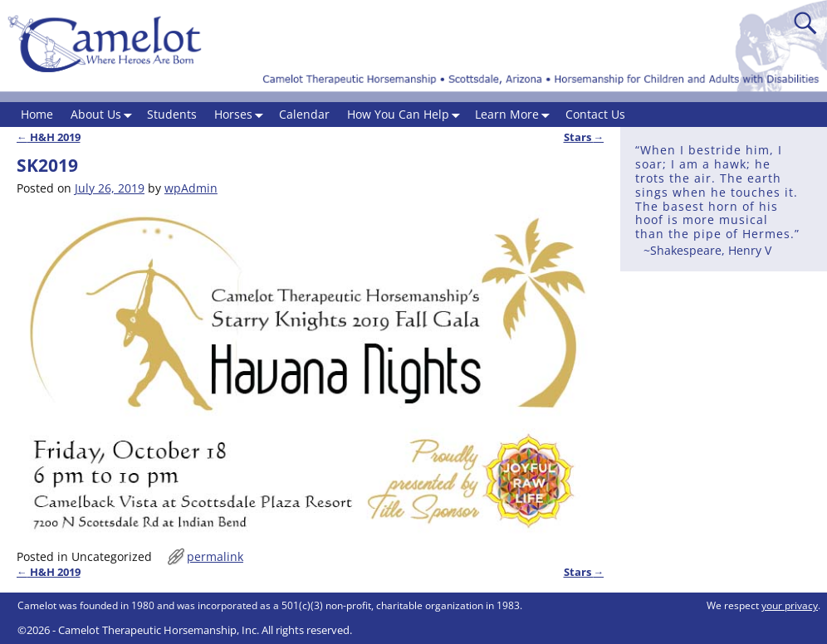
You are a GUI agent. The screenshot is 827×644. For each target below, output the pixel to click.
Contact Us (595, 114)
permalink (215, 556)
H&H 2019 (49, 137)
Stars (584, 137)
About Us (105, 115)
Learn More (516, 115)
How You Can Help (407, 115)
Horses (242, 115)
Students (172, 114)
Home (37, 114)
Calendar (304, 114)
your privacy (790, 605)
